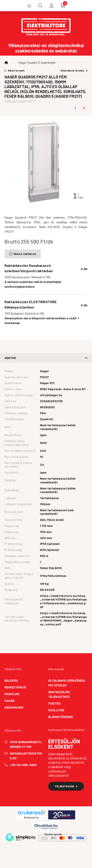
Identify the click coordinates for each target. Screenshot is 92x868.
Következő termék (74, 70)
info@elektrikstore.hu (26, 756)
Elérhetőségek (61, 717)
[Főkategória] (6, 63)
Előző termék (15, 70)
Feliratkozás (66, 786)
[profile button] (52, 6)
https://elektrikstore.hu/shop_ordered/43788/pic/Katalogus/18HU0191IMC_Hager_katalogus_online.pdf (63, 619)
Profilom (12, 694)
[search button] (40, 6)
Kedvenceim (14, 707)
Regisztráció (15, 687)
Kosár (10, 701)
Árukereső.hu (31, 818)
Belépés (11, 680)
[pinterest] (84, 108)
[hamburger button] (29, 6)
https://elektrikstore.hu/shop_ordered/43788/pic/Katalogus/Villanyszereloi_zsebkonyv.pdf (63, 601)
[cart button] (63, 6)
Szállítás (56, 710)
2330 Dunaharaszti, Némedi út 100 (26, 744)
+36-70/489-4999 (23, 765)
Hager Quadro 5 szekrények (37, 62)
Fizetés (54, 703)
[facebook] (75, 108)
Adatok (10, 358)
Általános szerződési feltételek (67, 683)
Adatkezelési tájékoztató (59, 694)
